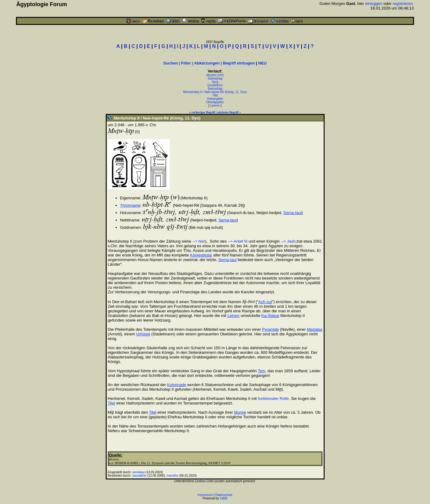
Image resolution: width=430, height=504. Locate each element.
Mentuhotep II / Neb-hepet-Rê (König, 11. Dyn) (215, 92)
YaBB (224, 498)
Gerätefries (215, 85)
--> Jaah (288, 241)
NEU (262, 63)
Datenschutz (224, 495)
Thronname (130, 205)
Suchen (171, 63)
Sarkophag (215, 78)
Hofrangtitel (215, 99)
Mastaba (314, 329)
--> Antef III (238, 241)
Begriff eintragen (239, 63)
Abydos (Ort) (215, 75)
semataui (138, 472)
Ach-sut (265, 302)
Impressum (205, 495)
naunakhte (139, 476)
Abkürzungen (207, 63)
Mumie (240, 412)
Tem (262, 371)
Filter (186, 63)
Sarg (215, 82)
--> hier (199, 241)
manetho (173, 476)
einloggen (374, 4)
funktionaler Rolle (273, 399)
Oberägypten (215, 102)
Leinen (233, 316)
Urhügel (143, 334)
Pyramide (270, 329)
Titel (215, 95)
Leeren (215, 105)
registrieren (402, 4)
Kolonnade (176, 385)
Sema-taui (292, 213)
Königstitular (201, 255)
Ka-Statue (270, 316)
